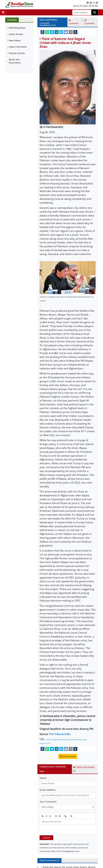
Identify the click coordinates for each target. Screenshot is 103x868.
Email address (48, 790)
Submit (46, 838)
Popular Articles (17, 53)
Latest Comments (18, 47)
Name (43, 778)
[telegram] (61, 32)
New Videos (15, 40)
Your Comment (48, 802)
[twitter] (52, 32)
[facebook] (43, 32)
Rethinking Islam (17, 28)
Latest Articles (16, 34)
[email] (71, 32)
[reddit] (66, 32)
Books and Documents (15, 61)
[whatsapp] (47, 32)
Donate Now (68, 756)
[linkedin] (57, 32)
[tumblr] (75, 32)
